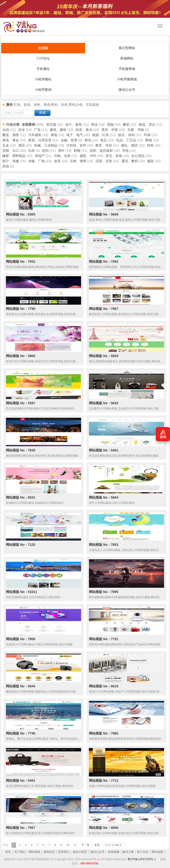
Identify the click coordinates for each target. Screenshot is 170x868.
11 (75, 845)
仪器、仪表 (104, 161)
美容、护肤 (110, 130)
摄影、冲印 (88, 156)
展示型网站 (127, 48)
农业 (22, 130)
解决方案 (128, 852)
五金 (6, 145)
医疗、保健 (11, 161)
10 (68, 845)
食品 (104, 140)
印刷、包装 (62, 156)
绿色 (37, 105)
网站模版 (35, 852)
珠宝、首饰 (114, 156)
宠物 (110, 125)
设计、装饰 (74, 125)
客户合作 (143, 852)
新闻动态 (49, 852)
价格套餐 (114, 852)
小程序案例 (43, 90)
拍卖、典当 (84, 130)
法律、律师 (78, 161)
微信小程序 (80, 852)
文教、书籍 (136, 130)
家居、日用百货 (40, 140)
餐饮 (126, 125)
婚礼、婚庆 (129, 145)
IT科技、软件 (76, 145)
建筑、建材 (58, 130)
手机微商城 (127, 69)
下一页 (85, 845)
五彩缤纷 (92, 105)
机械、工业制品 (46, 145)
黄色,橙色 (51, 105)
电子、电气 (75, 135)
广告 (37, 130)
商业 (94, 125)
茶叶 (61, 151)
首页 (8, 852)
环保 (147, 135)
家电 (54, 135)
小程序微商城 (127, 79)
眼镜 (149, 140)
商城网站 (127, 58)
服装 (151, 161)
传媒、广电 (37, 161)
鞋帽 (77, 151)
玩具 (32, 151)
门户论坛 (43, 58)
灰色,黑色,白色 (72, 105)
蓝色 (27, 105)
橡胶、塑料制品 (14, 156)
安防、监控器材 (101, 151)
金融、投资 (69, 140)
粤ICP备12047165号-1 (142, 859)
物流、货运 (147, 125)
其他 (6, 166)
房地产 (40, 156)
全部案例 (28, 125)
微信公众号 (127, 90)
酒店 (22, 145)
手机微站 (43, 69)
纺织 (46, 151)
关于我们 (20, 852)
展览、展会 (11, 140)
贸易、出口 (11, 151)
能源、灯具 (101, 135)
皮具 (57, 161)
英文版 (51, 125)
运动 (6, 130)
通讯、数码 (130, 161)
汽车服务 (35, 135)
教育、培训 (104, 145)
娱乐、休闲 (126, 135)
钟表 (150, 145)
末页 (97, 845)
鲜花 (88, 140)
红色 (17, 105)
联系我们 (64, 852)
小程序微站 (43, 79)
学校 (125, 151)
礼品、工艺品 (126, 140)
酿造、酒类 (11, 135)
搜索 (42, 113)
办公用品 (138, 156)
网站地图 (157, 852)
